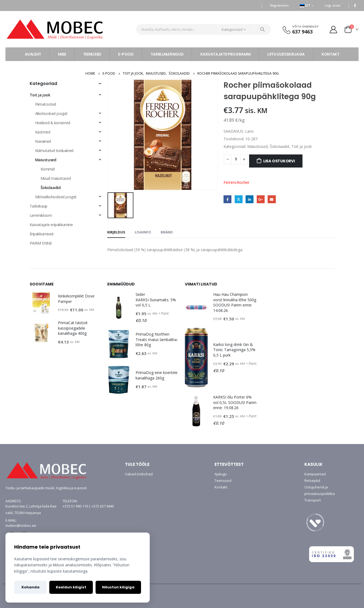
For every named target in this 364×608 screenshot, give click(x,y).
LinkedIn (250, 199)
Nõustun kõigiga (118, 587)
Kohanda (30, 587)
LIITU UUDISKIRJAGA (286, 54)
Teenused (223, 481)
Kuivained (43, 141)
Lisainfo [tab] (143, 232)
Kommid (48, 169)
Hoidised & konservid (53, 123)
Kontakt (221, 487)
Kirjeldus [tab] (116, 232)
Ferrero (230, 182)
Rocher (243, 182)
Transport (313, 500)
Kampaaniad (315, 474)
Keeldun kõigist (71, 587)
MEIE (62, 54)
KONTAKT (331, 54)
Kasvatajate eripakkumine (51, 225)
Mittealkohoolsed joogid (56, 197)
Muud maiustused (56, 178)
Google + (261, 199)
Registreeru (279, 5)
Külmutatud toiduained (54, 151)
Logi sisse (333, 5)
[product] (41, 303)
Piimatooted (46, 104)
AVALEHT (33, 54)
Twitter (239, 199)
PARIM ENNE (41, 243)
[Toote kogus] (236, 159)
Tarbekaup (39, 206)
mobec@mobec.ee (21, 525)
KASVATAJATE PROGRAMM (225, 54)
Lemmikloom (41, 215)
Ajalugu (221, 474)
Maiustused (257, 146)
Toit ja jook (302, 146)
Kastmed (43, 132)
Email (272, 199)
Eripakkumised (42, 234)
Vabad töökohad (139, 474)
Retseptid (312, 481)
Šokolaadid (279, 146)
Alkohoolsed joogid (51, 113)
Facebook (227, 199)
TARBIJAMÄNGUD (167, 54)
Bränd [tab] (167, 232)
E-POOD (126, 54)
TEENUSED (92, 54)
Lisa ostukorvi (279, 161)
